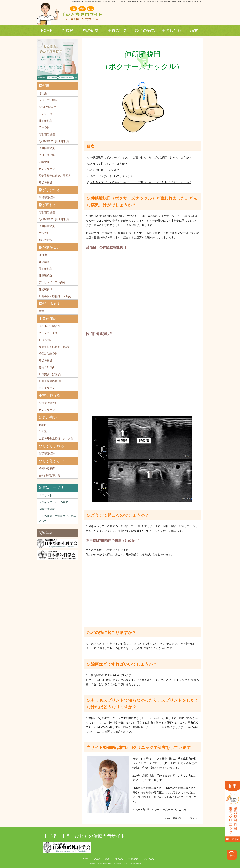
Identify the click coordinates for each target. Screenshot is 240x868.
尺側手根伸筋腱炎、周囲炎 (55, 176)
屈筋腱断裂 (45, 269)
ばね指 (43, 93)
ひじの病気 (145, 30)
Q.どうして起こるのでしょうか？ (107, 164)
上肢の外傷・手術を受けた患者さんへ (57, 518)
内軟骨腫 (44, 162)
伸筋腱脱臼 (45, 289)
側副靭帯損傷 (47, 134)
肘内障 (43, 432)
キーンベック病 (48, 333)
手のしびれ (172, 30)
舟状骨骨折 (45, 183)
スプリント (172, 680)
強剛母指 (44, 262)
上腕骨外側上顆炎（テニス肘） (57, 439)
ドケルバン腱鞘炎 (49, 326)
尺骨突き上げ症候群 (51, 374)
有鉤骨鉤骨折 (47, 367)
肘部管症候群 (47, 454)
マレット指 (45, 114)
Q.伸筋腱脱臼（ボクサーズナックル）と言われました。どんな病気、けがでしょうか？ (139, 158)
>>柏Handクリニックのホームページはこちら (160, 810)
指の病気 (91, 30)
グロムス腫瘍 (47, 155)
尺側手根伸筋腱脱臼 (51, 381)
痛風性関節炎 (47, 148)
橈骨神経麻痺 (47, 469)
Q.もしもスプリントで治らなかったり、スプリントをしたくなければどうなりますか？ (139, 182)
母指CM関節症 (48, 107)
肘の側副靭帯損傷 (49, 475)
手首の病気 (117, 30)
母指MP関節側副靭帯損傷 (54, 141)
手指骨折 (44, 128)
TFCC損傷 (45, 340)
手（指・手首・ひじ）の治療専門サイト (84, 836)
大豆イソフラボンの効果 (53, 502)
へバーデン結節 (48, 100)
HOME (47, 30)
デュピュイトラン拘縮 (52, 282)
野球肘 (43, 425)
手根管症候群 (47, 198)
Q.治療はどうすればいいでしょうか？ (110, 176)
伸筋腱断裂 (45, 121)
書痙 (41, 311)
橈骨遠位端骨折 (48, 354)
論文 (194, 30)
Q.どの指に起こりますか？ (103, 170)
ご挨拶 (67, 30)
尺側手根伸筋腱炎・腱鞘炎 (55, 347)
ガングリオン (47, 169)
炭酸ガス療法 (47, 509)
